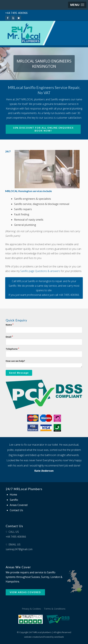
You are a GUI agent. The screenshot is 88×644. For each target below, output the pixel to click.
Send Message (19, 373)
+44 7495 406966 (16, 13)
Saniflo (14, 500)
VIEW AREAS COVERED (25, 592)
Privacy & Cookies (31, 609)
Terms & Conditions (55, 609)
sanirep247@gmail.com (19, 549)
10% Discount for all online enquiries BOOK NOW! (43, 129)
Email (9, 337)
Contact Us (16, 510)
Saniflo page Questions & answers (40, 271)
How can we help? (15, 361)
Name (9, 325)
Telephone (12, 349)
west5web (59, 637)
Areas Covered (19, 505)
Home (13, 495)
